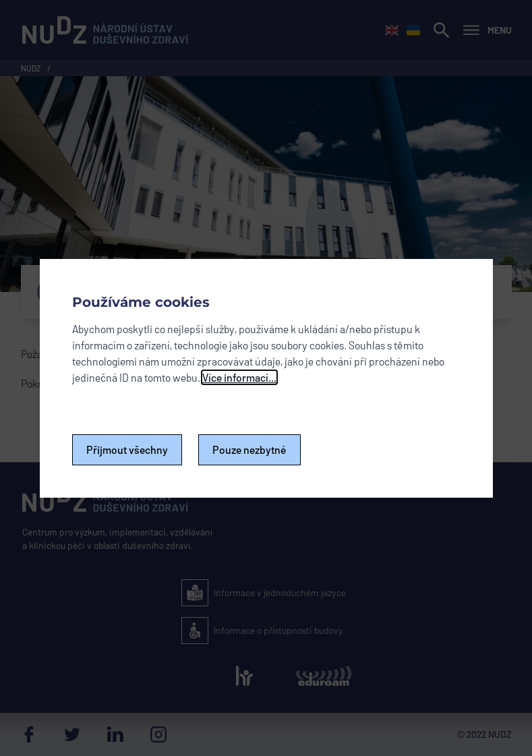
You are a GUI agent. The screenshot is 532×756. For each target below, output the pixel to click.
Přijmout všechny (127, 449)
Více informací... (239, 377)
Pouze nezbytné (249, 449)
